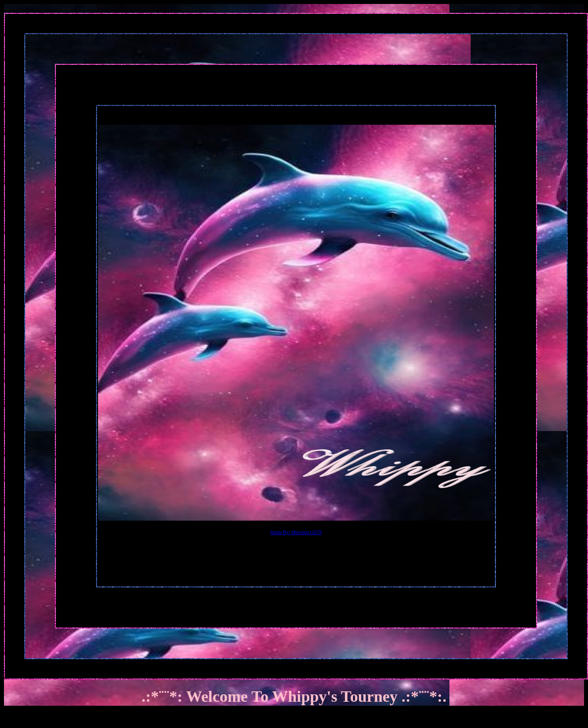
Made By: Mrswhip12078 (296, 532)
